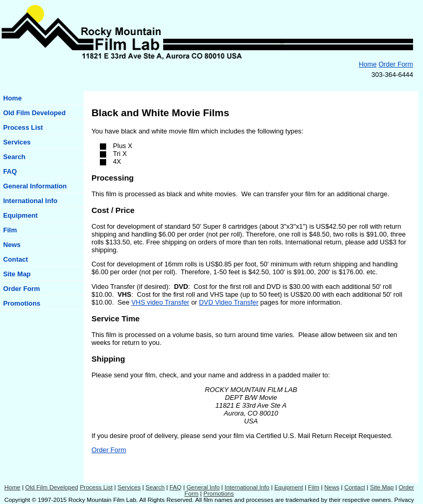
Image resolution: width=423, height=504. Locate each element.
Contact (16, 259)
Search (14, 157)
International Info (30, 201)
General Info (203, 487)
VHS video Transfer (160, 302)
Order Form (396, 64)
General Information (35, 186)
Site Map (17, 274)
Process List (23, 127)
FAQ (10, 171)
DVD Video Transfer (229, 302)
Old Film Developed (34, 113)
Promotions (22, 303)
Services (17, 142)
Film (10, 230)
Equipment (20, 215)
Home (368, 64)
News (12, 245)
